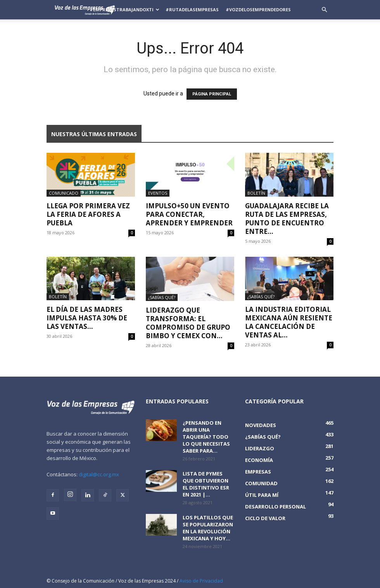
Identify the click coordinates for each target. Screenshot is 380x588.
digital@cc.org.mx (99, 474)
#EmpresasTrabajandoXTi (124, 10)
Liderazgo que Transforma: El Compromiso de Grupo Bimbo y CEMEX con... (188, 323)
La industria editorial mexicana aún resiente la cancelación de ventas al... (289, 322)
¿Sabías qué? (162, 297)
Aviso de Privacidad (201, 581)
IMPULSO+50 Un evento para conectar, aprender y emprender (189, 214)
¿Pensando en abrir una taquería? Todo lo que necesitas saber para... (206, 437)
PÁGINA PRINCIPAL (212, 94)
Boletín (256, 193)
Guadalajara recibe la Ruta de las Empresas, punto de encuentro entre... (287, 219)
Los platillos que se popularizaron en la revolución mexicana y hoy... (208, 528)
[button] (324, 10)
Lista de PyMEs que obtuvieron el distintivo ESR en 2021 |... (206, 484)
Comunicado (64, 193)
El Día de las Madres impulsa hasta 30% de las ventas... (87, 318)
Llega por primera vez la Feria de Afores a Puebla (88, 214)
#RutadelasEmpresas (192, 10)
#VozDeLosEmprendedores (258, 10)
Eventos (158, 193)
